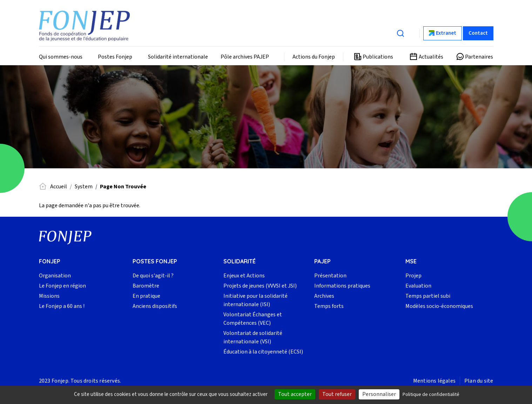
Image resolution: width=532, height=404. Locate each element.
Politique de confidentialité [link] (431, 395)
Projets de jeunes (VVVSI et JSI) (260, 286)
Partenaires (479, 57)
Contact (478, 33)
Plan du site (479, 381)
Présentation (330, 276)
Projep (413, 276)
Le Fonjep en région (62, 286)
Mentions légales (434, 381)
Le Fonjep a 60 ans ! (62, 306)
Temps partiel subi (428, 296)
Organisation (55, 276)
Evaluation (418, 286)
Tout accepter (295, 394)
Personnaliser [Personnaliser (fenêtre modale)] (379, 394)
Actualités (431, 57)
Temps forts (329, 306)
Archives (324, 296)
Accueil (59, 187)
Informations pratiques (342, 286)
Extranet (446, 33)
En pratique (146, 296)
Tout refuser (337, 394)
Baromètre (146, 286)
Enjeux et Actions (244, 276)
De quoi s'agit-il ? (153, 276)
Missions (49, 296)
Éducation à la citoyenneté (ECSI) (263, 352)
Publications (378, 57)
